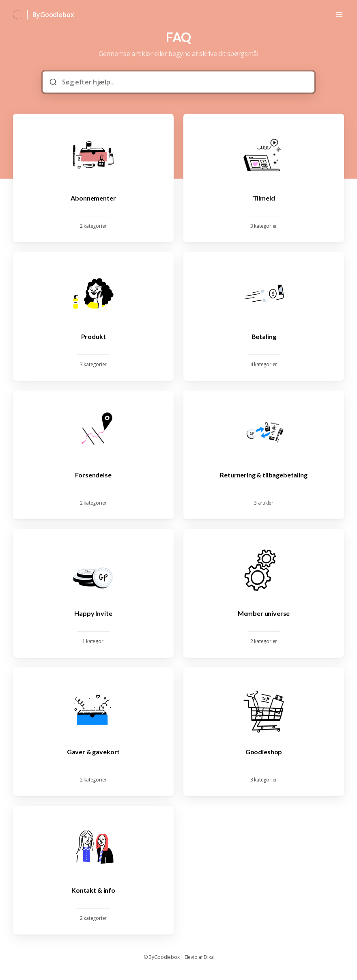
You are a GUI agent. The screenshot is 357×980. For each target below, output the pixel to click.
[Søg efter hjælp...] (184, 82)
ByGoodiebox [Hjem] (53, 15)
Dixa (209, 957)
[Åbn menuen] (339, 15)
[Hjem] (18, 15)
